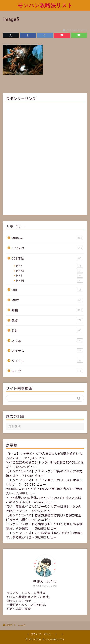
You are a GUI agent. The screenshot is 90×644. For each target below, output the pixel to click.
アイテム (47, 351)
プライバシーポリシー (42, 634)
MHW (47, 300)
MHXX (49, 271)
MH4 (49, 276)
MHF (47, 290)
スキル (47, 341)
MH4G (49, 281)
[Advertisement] (45, 159)
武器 (47, 320)
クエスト (47, 361)
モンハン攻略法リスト (45, 5)
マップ (47, 371)
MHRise (47, 238)
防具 (47, 330)
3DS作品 (47, 258)
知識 (47, 310)
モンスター (47, 248)
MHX (49, 266)
